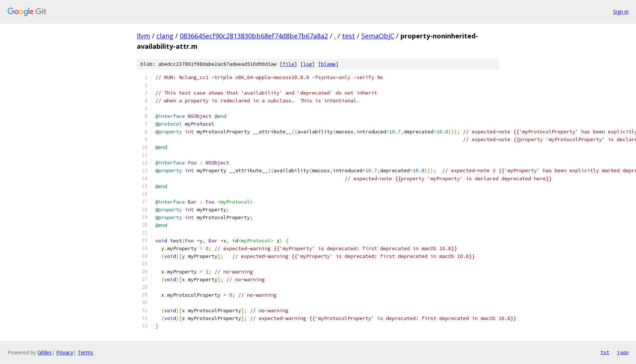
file (288, 64)
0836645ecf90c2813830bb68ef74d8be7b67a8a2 (254, 36)
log (308, 64)
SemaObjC (378, 36)
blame (328, 64)
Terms (85, 352)
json (623, 352)
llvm (143, 36)
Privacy (65, 352)
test (349, 36)
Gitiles (45, 352)
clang (165, 36)
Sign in (621, 12)
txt (605, 352)
